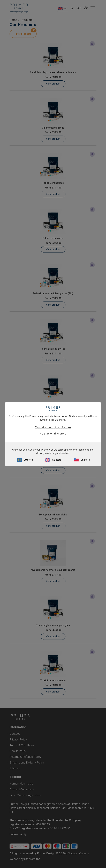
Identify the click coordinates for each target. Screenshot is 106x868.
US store (85, 460)
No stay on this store (53, 433)
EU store (28, 460)
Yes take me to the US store (53, 427)
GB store (57, 460)
